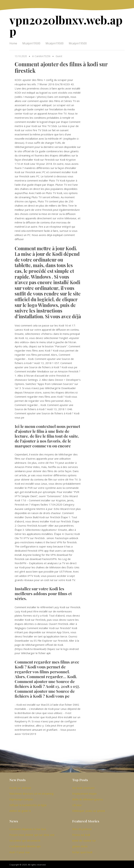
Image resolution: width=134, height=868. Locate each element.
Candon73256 (43, 55)
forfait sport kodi (82, 851)
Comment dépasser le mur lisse (28, 828)
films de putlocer (82, 828)
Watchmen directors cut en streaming (31, 793)
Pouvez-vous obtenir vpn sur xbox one (32, 834)
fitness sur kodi (81, 834)
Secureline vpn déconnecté (25, 840)
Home (13, 43)
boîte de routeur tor (84, 840)
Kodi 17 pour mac (20, 851)
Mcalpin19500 (31, 43)
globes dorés (80, 845)
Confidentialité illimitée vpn (25, 845)
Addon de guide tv (20, 810)
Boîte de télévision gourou (88, 798)
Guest (59, 55)
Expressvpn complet (21, 798)
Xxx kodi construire (83, 787)
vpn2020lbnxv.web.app (64, 25)
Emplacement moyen (84, 793)
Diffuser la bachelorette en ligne (28, 804)
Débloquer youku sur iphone (89, 810)
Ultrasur (77, 804)
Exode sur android (20, 787)
